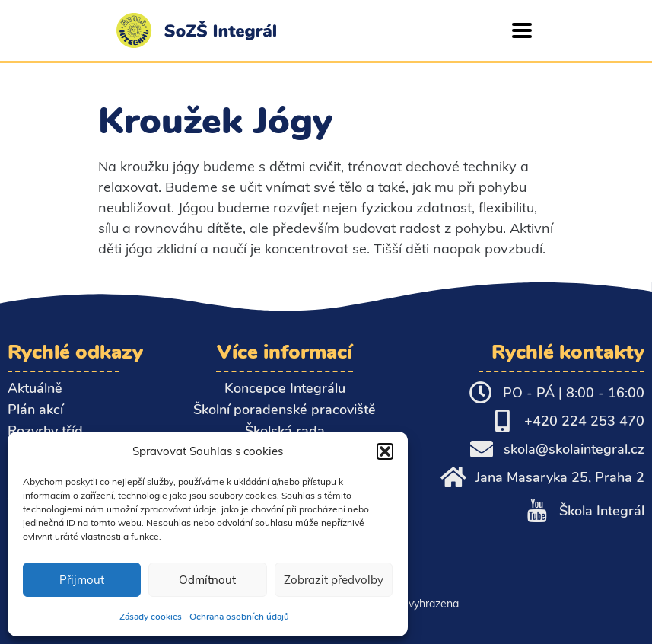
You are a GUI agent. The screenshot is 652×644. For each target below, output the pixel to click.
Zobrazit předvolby (334, 580)
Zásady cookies (151, 617)
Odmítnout (207, 580)
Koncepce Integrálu (285, 388)
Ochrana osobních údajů (239, 617)
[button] (385, 451)
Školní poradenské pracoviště (285, 410)
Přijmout (82, 580)
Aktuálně (35, 388)
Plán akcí (35, 410)
